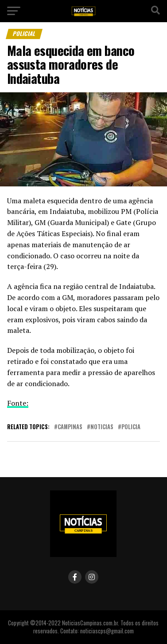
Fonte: (18, 403)
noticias (102, 427)
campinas (70, 427)
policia (131, 427)
